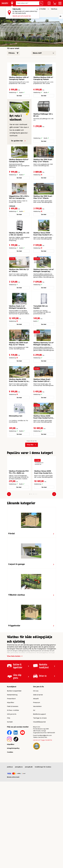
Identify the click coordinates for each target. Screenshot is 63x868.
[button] (30, 494)
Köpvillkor (11, 703)
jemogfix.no (19, 767)
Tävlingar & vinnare (40, 718)
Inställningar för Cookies (43, 767)
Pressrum (37, 703)
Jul (34, 710)
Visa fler (30, 445)
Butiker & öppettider (14, 691)
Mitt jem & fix (12, 714)
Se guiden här (18, 141)
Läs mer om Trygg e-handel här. (43, 740)
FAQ (9, 718)
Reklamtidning (12, 695)
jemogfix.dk (29, 767)
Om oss (36, 691)
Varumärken (37, 706)
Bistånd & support (39, 714)
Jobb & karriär (38, 695)
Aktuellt (36, 699)
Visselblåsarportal (39, 722)
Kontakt (10, 722)
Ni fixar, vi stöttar (13, 710)
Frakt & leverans (13, 706)
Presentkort (11, 699)
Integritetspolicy (13, 748)
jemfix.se (10, 767)
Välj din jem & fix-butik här (22, 16)
